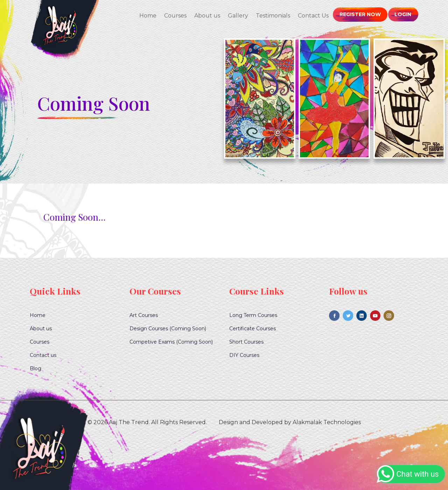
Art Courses (144, 315)
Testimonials (274, 16)
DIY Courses (244, 355)
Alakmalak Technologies (327, 422)
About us (208, 16)
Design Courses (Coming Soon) (168, 329)
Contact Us (314, 16)
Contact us (43, 355)
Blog (36, 368)
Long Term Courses (253, 315)
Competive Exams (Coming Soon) (171, 342)
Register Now (361, 14)
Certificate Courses (253, 329)
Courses (176, 16)
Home (149, 16)
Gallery (239, 16)
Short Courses (246, 342)
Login (403, 14)
